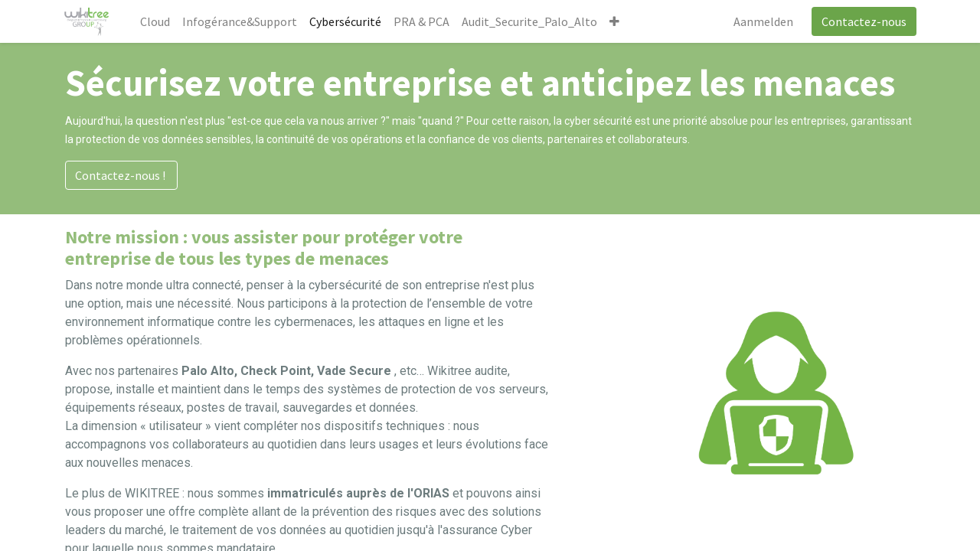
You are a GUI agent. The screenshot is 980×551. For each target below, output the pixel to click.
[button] (616, 21)
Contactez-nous (862, 21)
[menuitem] (157, 21)
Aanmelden (762, 21)
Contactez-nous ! (121, 175)
